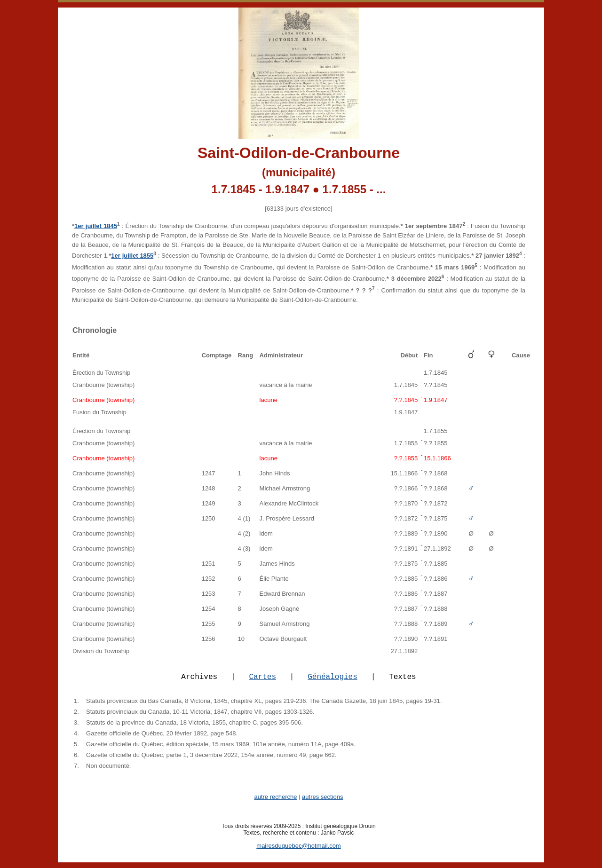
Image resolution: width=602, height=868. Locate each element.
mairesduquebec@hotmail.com (298, 851)
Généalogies (333, 682)
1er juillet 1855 (132, 256)
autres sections (322, 802)
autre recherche (275, 802)
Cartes (262, 682)
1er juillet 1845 (96, 226)
